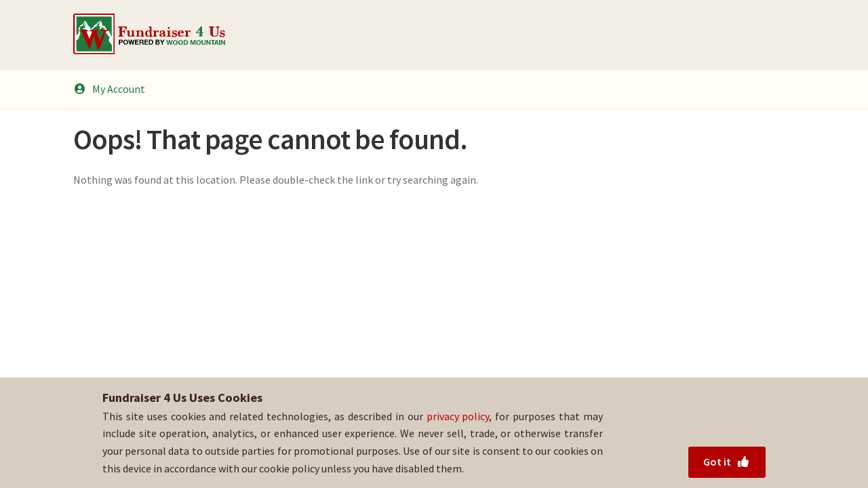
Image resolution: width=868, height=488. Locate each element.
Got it (727, 462)
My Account (109, 89)
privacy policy (458, 416)
